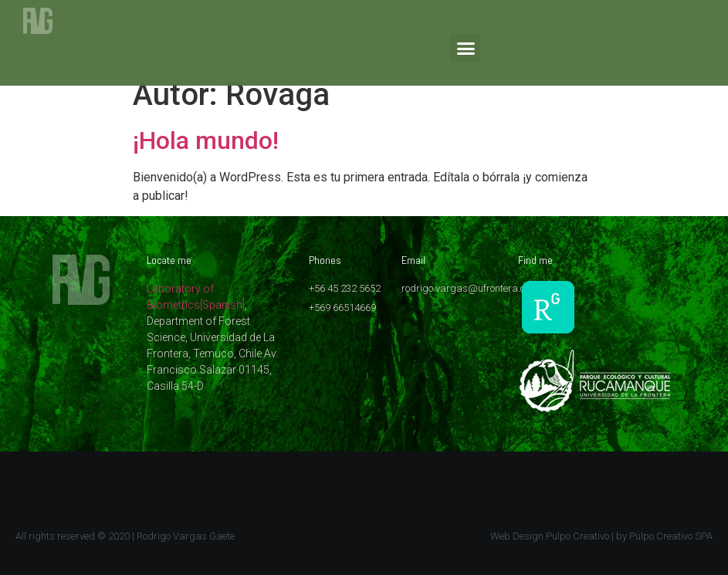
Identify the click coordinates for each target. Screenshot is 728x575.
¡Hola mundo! (206, 140)
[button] (466, 49)
